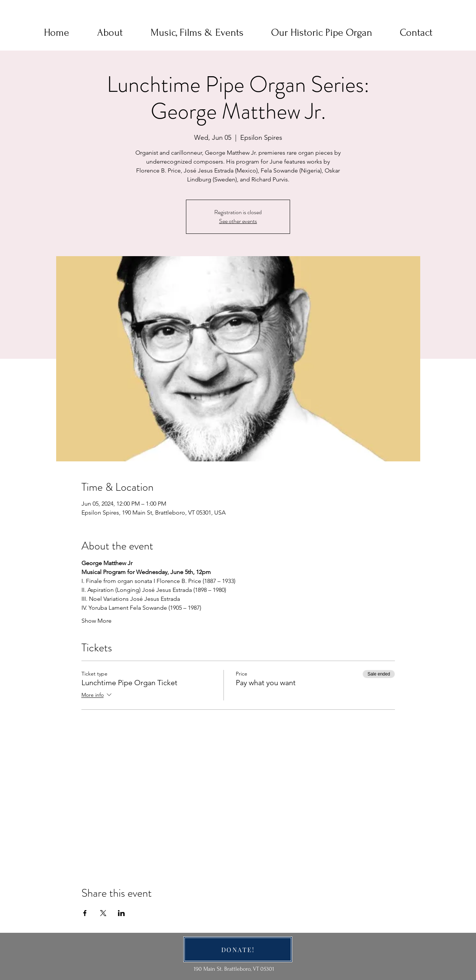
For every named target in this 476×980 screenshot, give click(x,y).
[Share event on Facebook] (85, 913)
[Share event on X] (103, 913)
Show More (97, 621)
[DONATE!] (238, 949)
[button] (110, 33)
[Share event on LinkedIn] (121, 913)
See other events (238, 221)
